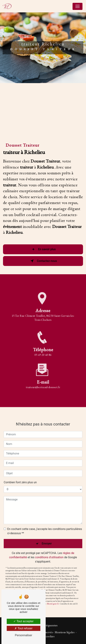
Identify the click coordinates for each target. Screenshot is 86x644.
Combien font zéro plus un (20, 478)
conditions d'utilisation (49, 553)
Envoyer (47, 539)
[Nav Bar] (78, 6)
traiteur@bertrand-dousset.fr (43, 383)
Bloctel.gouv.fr (53, 599)
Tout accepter (23, 621)
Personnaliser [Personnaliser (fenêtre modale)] (24, 635)
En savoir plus (43, 249)
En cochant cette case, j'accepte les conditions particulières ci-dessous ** (45, 526)
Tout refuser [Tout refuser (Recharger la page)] (24, 628)
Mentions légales (65, 632)
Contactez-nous (43, 261)
